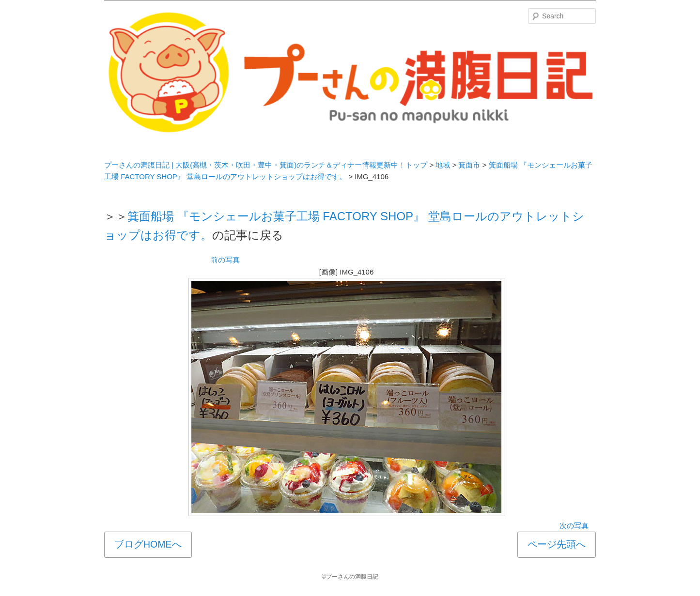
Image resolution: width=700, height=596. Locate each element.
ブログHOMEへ (148, 544)
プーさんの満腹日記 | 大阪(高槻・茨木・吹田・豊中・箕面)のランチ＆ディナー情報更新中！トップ (266, 165)
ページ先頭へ (557, 544)
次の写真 (574, 526)
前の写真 (225, 260)
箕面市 (469, 165)
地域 (443, 165)
